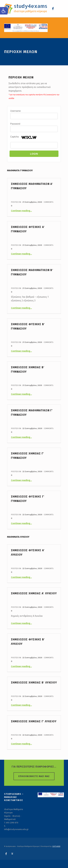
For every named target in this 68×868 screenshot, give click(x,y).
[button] (4, 11)
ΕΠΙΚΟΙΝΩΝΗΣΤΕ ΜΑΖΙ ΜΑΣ (34, 776)
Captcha (15, 137)
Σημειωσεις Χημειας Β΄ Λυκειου (34, 683)
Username (16, 111)
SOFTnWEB (56, 846)
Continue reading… (21, 211)
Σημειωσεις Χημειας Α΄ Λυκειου (34, 593)
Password (15, 124)
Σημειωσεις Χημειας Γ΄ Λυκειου (34, 721)
